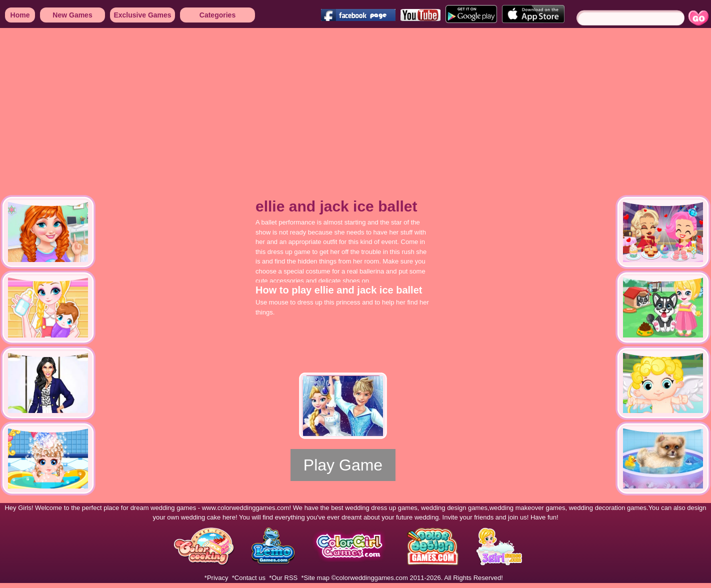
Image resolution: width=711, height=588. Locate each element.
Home (20, 15)
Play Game (343, 465)
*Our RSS (283, 578)
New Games (72, 15)
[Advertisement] (162, 105)
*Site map (315, 578)
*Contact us (249, 578)
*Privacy (216, 578)
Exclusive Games (142, 15)
